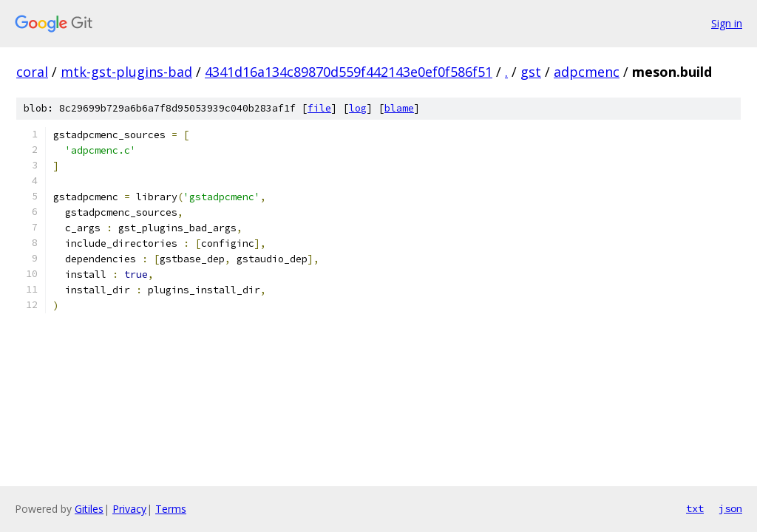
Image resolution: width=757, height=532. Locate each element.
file (319, 108)
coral (32, 72)
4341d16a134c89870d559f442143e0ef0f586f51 (349, 72)
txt (695, 508)
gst (531, 72)
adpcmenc (587, 72)
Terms (171, 509)
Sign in (727, 23)
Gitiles (89, 509)
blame (399, 108)
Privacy (129, 509)
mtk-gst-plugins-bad (126, 72)
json (730, 508)
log (358, 108)
